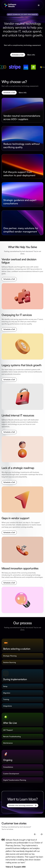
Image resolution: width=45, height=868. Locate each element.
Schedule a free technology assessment (21, 805)
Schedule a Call (18, 55)
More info (31, 55)
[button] (39, 5)
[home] (10, 5)
